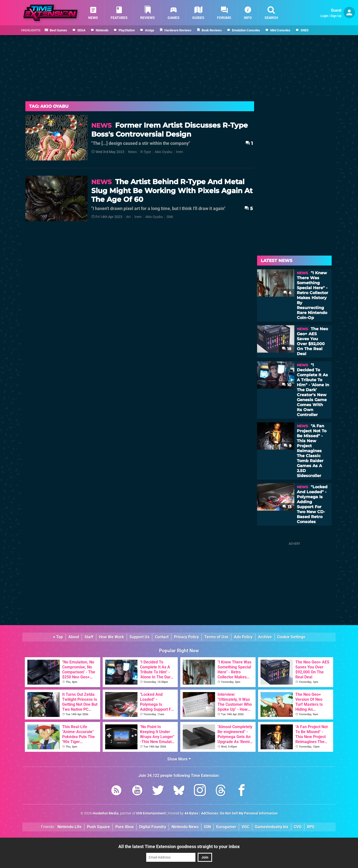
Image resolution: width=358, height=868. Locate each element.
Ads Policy (243, 637)
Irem (179, 152)
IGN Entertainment (151, 813)
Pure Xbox (125, 827)
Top (58, 637)
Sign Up (336, 16)
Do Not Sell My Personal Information (249, 813)
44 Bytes (191, 813)
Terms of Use (216, 637)
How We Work (112, 637)
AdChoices (209, 813)
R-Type (146, 152)
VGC (246, 827)
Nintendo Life (69, 827)
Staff (89, 637)
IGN (207, 827)
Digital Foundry (153, 827)
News (132, 152)
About (74, 637)
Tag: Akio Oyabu (49, 106)
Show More (179, 759)
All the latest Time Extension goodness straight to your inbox (179, 846)
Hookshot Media (106, 813)
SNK (170, 217)
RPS (311, 827)
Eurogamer (226, 827)
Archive (265, 637)
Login (324, 16)
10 (287, 385)
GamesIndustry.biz (272, 827)
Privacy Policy (186, 637)
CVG (298, 827)
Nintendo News (185, 827)
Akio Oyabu (163, 152)
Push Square (98, 827)
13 (287, 507)
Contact (162, 637)
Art (128, 217)
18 (287, 349)
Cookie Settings (291, 637)
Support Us (139, 637)
